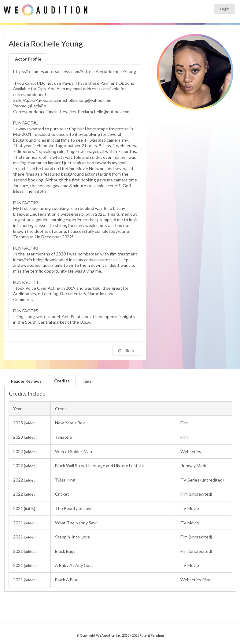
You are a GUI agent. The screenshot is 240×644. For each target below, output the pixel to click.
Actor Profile (28, 59)
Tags (87, 381)
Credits (62, 381)
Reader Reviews (26, 381)
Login (225, 9)
